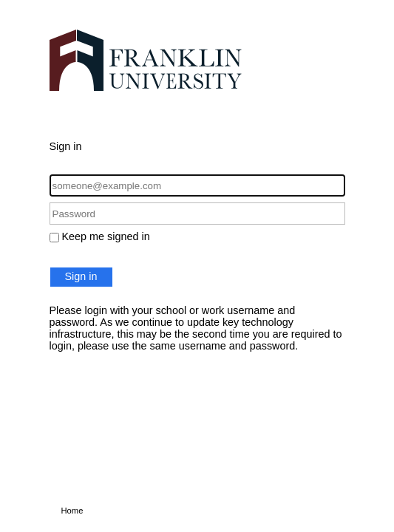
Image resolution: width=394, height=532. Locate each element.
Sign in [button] (81, 276)
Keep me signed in (106, 236)
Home (72, 511)
